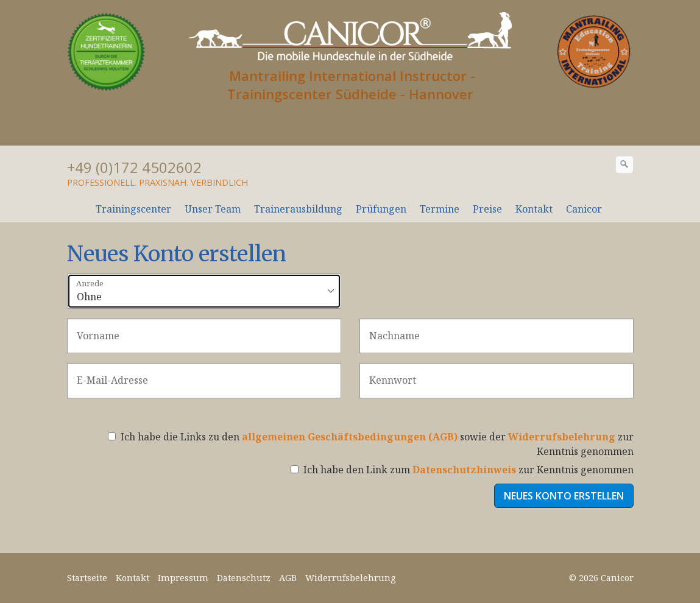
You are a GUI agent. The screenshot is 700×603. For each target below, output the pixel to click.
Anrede (90, 284)
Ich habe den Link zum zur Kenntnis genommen (462, 470)
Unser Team (213, 209)
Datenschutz (244, 578)
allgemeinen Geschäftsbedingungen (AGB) (350, 437)
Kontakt (534, 209)
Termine (440, 209)
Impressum (183, 578)
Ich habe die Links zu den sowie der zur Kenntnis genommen (371, 444)
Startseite (87, 578)
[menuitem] (134, 209)
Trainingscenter (133, 209)
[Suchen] (624, 164)
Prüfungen (381, 209)
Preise (487, 209)
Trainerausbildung (298, 209)
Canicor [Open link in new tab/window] (584, 209)
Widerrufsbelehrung (562, 437)
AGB (288, 578)
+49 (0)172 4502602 (134, 167)
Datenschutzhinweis (464, 470)
